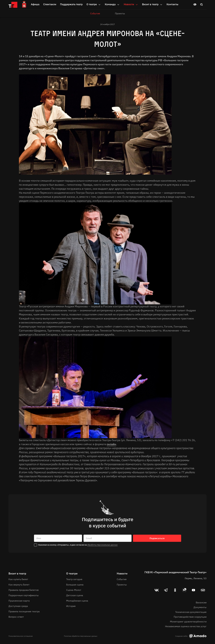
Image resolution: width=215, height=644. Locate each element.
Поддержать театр (71, 4)
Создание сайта (191, 636)
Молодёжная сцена (77, 601)
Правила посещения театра (24, 611)
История (71, 606)
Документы (200, 607)
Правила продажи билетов (24, 590)
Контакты (172, 4)
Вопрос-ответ (16, 617)
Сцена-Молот (74, 590)
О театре (94, 4)
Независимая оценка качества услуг (186, 626)
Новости (131, 4)
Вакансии (201, 602)
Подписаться (157, 538)
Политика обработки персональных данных (81, 636)
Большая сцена (75, 585)
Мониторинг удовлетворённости (188, 622)
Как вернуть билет (19, 585)
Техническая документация (191, 612)
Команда (112, 4)
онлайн (111, 444)
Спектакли (50, 4)
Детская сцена (75, 595)
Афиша (35, 4)
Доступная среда (18, 606)
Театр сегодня (74, 579)
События (95, 13)
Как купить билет (18, 579)
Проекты (120, 13)
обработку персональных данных (102, 545)
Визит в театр (152, 4)
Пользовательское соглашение (21, 636)
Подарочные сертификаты (24, 595)
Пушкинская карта (19, 601)
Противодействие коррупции (190, 617)
